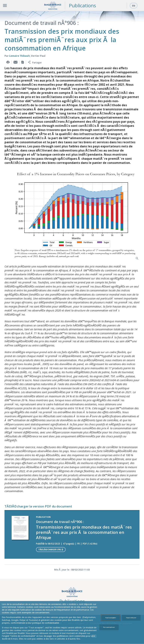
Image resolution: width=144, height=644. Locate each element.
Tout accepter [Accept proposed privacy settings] (111, 618)
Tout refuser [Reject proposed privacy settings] (131, 618)
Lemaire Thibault (19, 56)
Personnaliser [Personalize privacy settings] (109, 627)
